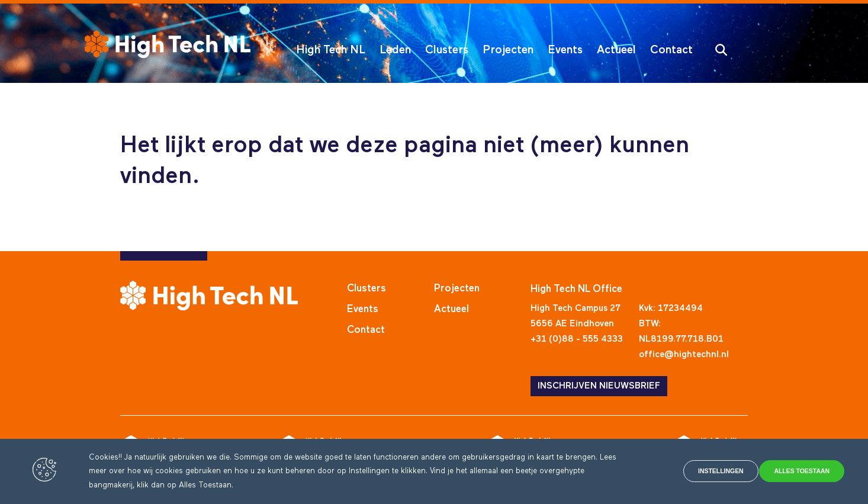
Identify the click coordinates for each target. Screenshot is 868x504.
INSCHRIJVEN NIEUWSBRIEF (599, 386)
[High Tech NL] (168, 44)
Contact (671, 50)
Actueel (616, 50)
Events (565, 50)
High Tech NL (331, 50)
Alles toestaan (793, 471)
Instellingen (686, 471)
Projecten (508, 50)
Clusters (447, 50)
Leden (395, 50)
